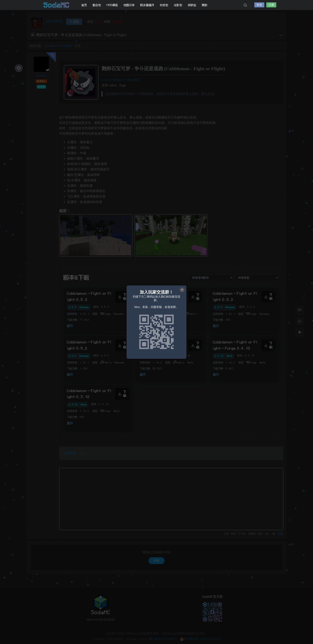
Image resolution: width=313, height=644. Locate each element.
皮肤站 (192, 5)
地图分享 (129, 5)
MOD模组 (112, 5)
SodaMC (57, 5)
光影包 (178, 5)
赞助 (205, 5)
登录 (259, 5)
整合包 (97, 5)
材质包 (164, 5)
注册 (271, 5)
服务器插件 (147, 5)
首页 (84, 5)
